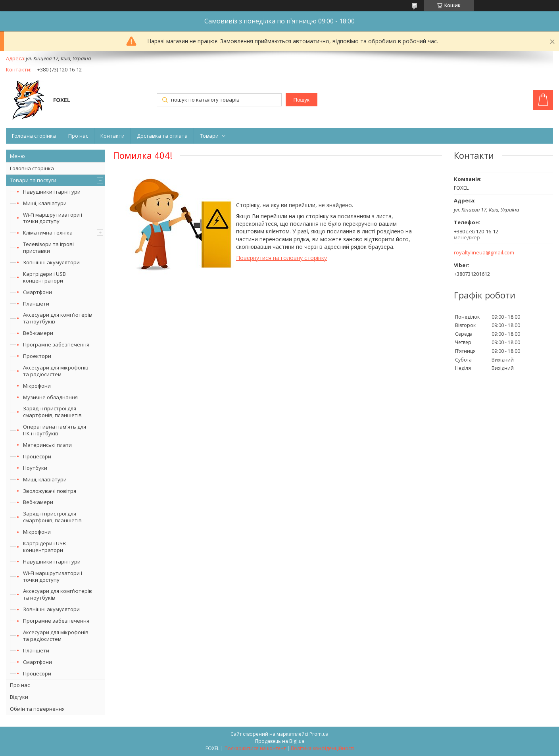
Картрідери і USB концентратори (44, 277)
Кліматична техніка (48, 233)
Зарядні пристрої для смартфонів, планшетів (52, 412)
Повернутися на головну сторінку (281, 258)
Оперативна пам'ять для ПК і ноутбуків (55, 430)
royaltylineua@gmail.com (484, 253)
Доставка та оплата (162, 136)
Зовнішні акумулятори (51, 262)
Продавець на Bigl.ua (280, 741)
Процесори (37, 456)
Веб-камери (38, 333)
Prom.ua (319, 734)
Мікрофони (37, 386)
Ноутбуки (35, 468)
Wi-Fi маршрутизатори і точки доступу (53, 218)
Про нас (78, 136)
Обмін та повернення (37, 709)
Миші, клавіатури (45, 203)
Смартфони (37, 292)
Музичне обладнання (50, 397)
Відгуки (19, 697)
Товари (209, 136)
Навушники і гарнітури (52, 192)
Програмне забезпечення (56, 344)
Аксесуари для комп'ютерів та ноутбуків (58, 318)
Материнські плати (47, 445)
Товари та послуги (33, 180)
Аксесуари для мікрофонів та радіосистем (56, 371)
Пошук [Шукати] (302, 100)
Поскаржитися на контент (255, 748)
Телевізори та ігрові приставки (48, 247)
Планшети (36, 304)
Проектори (37, 356)
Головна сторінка (34, 136)
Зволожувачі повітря (50, 491)
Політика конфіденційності (322, 748)
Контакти (112, 136)
